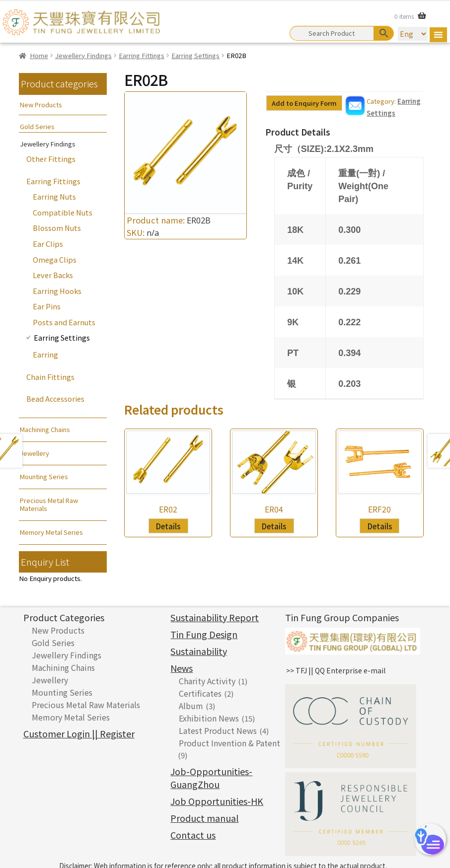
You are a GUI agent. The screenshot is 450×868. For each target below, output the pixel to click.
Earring (45, 354)
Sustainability (199, 651)
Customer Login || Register (79, 733)
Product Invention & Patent (229, 743)
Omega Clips (55, 259)
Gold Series (37, 126)
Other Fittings (51, 159)
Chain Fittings (50, 377)
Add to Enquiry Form (304, 103)
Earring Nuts (54, 196)
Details (168, 526)
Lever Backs (53, 275)
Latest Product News (218, 730)
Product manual (204, 818)
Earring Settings (195, 55)
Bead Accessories (55, 398)
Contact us (193, 835)
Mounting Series (44, 476)
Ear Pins (47, 306)
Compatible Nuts (63, 212)
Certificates (200, 693)
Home (39, 55)
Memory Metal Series (51, 532)
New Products (41, 105)
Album (191, 706)
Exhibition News (209, 718)
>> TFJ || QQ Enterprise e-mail (336, 670)
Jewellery (35, 453)
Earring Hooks (57, 291)
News (182, 668)
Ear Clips (48, 244)
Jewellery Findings (83, 55)
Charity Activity (207, 681)
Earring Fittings (142, 55)
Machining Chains (45, 429)
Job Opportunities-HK (217, 801)
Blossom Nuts (57, 228)
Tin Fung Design (204, 634)
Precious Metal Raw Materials (49, 504)
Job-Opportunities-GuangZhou (211, 778)
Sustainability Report (215, 617)
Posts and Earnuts (64, 322)
